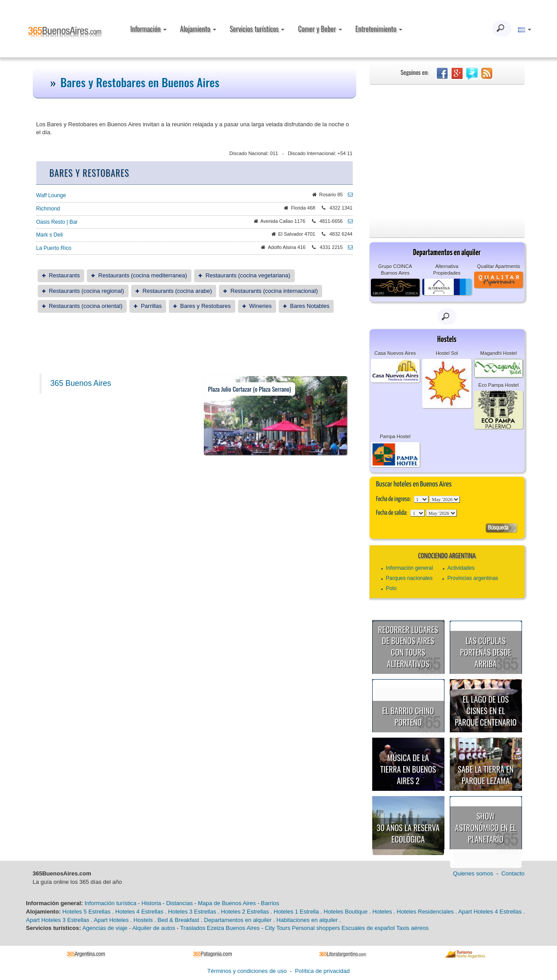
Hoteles (382, 912)
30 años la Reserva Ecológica (408, 833)
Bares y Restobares (206, 306)
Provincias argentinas (473, 578)
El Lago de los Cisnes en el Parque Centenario (486, 710)
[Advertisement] (447, 151)
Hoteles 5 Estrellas (86, 912)
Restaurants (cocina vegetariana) (248, 275)
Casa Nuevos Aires (395, 353)
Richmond (48, 209)
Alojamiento (198, 29)
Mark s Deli (50, 235)
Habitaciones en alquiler (307, 920)
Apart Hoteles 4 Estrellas (490, 912)
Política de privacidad (323, 971)
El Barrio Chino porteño (408, 716)
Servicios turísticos (257, 29)
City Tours (278, 928)
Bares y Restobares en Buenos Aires (140, 82)
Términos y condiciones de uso (247, 971)
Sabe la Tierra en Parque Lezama (486, 775)
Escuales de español (368, 928)
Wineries (260, 306)
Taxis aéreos (412, 928)
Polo (391, 588)
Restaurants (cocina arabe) (177, 291)
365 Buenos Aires (81, 383)
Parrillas (151, 306)
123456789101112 (445, 499)
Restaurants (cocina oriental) (86, 306)
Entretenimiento (379, 29)
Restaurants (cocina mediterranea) (143, 275)
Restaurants (64, 275)
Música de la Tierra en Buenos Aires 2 (408, 769)
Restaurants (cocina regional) (86, 291)
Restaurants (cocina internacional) (274, 291)
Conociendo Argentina (447, 556)
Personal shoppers (316, 928)
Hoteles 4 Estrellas (139, 912)
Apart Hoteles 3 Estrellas (58, 920)
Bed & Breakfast (179, 920)
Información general (409, 568)
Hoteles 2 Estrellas (245, 912)
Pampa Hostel (395, 436)
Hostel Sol (447, 353)
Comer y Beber (320, 29)
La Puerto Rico (54, 248)
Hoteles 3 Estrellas (192, 912)
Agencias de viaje (105, 928)
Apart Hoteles (111, 920)
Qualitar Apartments (499, 266)
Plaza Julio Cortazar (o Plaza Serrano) (250, 389)
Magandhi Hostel (499, 353)
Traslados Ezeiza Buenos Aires (220, 928)
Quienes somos (473, 873)
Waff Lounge (51, 195)
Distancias (179, 903)
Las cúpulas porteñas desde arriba (485, 652)
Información (148, 29)
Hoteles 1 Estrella (296, 912)
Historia (151, 903)
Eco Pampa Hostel (499, 385)
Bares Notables (310, 306)
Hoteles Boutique (346, 912)
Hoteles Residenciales (425, 912)
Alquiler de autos (154, 928)
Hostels (143, 920)
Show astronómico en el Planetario (486, 827)
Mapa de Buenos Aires (227, 903)
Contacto (513, 873)
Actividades (461, 568)
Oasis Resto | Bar (57, 222)
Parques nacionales (409, 578)
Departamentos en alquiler (238, 920)
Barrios (270, 903)
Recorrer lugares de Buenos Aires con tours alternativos (408, 647)
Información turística (111, 903)
